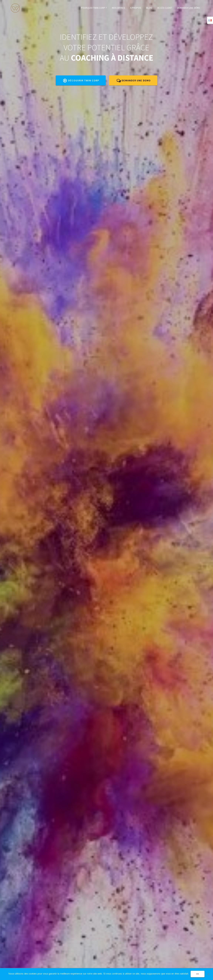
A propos (136, 8)
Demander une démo (189, 8)
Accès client (165, 8)
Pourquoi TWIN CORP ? (94, 8)
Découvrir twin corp (81, 80)
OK (198, 974)
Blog (149, 8)
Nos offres (118, 8)
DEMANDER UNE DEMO (134, 80)
